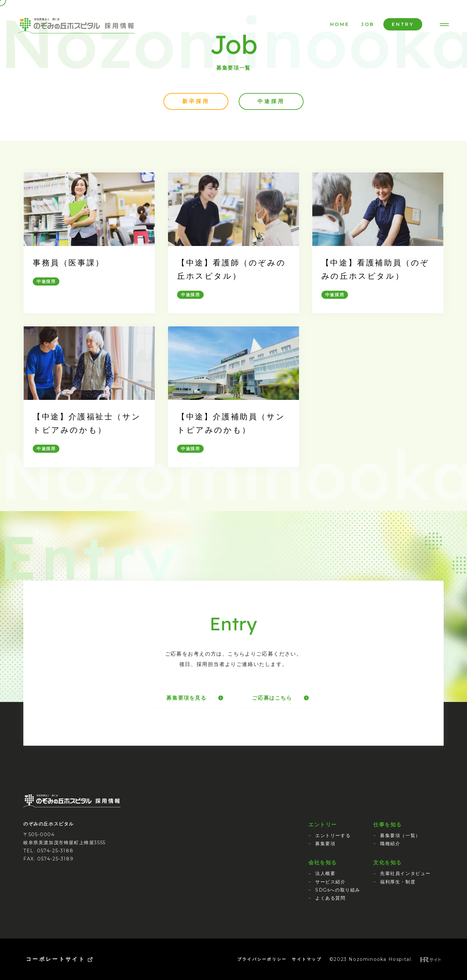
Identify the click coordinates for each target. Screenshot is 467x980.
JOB (368, 24)
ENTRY (403, 24)
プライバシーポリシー (262, 959)
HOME (340, 24)
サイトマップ (307, 959)
